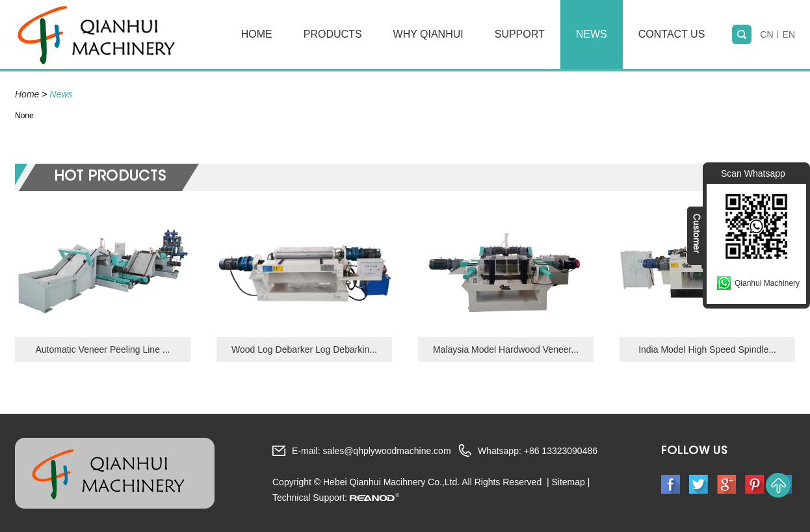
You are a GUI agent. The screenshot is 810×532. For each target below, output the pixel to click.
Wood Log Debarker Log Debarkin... (304, 349)
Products (333, 34)
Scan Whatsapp (753, 173)
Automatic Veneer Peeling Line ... (102, 349)
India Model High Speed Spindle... (707, 349)
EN (789, 34)
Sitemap (568, 482)
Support (520, 34)
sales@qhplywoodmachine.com (386, 451)
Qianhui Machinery (767, 283)
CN (766, 34)
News (592, 34)
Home (257, 34)
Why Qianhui (428, 34)
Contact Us (672, 34)
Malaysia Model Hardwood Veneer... (506, 349)
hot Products (110, 177)
